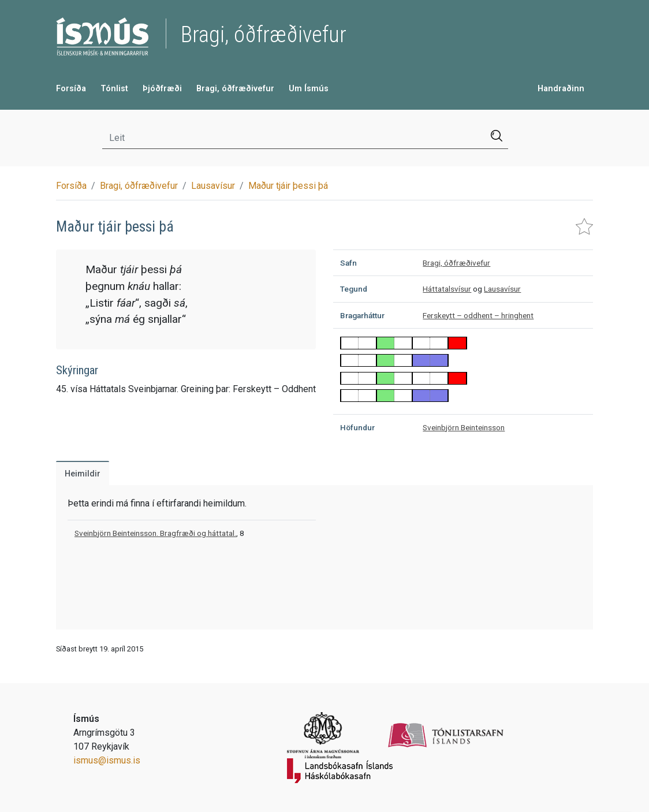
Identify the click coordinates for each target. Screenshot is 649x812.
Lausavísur (213, 186)
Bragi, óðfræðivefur (235, 89)
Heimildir (83, 474)
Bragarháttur (362, 315)
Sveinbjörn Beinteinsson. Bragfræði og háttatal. (155, 533)
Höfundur (357, 427)
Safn (348, 263)
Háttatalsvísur (447, 289)
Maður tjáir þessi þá (288, 186)
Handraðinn (561, 89)
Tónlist (114, 89)
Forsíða (71, 89)
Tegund (354, 289)
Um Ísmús (309, 89)
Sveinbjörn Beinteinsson (464, 427)
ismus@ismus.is (107, 760)
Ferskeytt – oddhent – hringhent (478, 315)
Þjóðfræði (162, 89)
